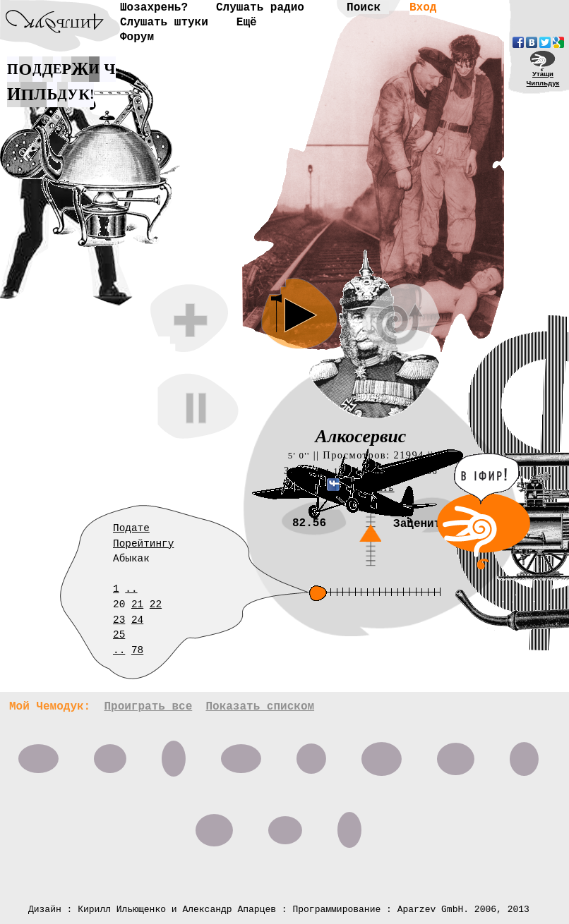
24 (137, 620)
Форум (137, 37)
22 (156, 604)
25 (119, 635)
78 (137, 650)
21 (137, 604)
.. (131, 589)
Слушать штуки (164, 23)
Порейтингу (143, 544)
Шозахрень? (154, 8)
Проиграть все (148, 707)
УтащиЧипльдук (543, 78)
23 (119, 620)
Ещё (247, 23)
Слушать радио (260, 8)
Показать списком (260, 707)
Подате (131, 528)
